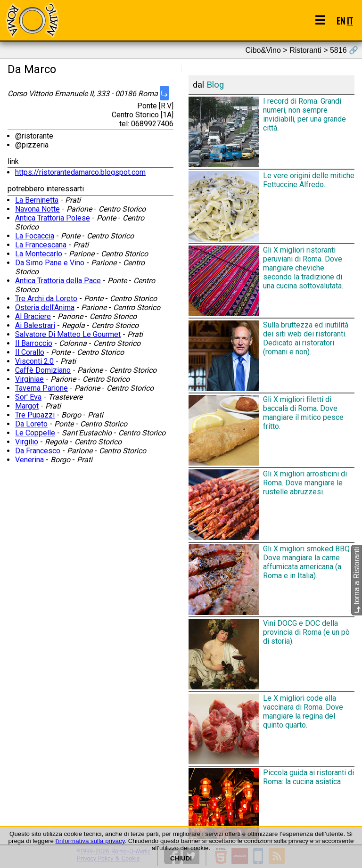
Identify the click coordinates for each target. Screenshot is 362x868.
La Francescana (41, 245)
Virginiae (29, 379)
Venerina (29, 460)
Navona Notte (37, 209)
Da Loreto (31, 424)
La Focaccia (35, 236)
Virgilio (27, 442)
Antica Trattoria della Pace (58, 281)
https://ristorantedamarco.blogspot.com (80, 172)
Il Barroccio (34, 343)
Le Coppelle (35, 433)
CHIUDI (181, 858)
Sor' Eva (28, 397)
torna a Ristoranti (357, 580)
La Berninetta (37, 200)
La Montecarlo (39, 254)
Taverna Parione (41, 388)
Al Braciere (33, 316)
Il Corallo (30, 352)
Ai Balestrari (35, 325)
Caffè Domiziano (43, 370)
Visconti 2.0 (34, 361)
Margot (27, 406)
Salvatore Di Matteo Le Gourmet (68, 334)
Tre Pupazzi (35, 415)
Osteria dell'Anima (45, 307)
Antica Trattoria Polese (53, 218)
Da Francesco (38, 451)
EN (341, 20)
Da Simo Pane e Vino (50, 263)
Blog (215, 85)
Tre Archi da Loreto (46, 299)
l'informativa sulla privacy (90, 841)
